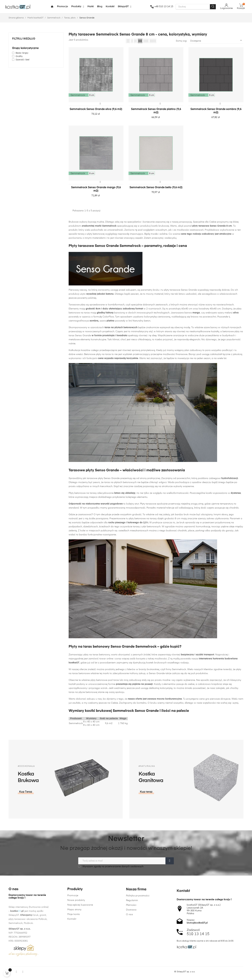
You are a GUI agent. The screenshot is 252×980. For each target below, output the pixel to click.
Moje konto (74, 953)
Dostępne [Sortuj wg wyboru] (216, 40)
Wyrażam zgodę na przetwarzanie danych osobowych (111, 866)
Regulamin (132, 957)
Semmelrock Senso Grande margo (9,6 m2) (96, 189)
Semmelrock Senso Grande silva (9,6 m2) (96, 109)
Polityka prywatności (138, 952)
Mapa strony (74, 949)
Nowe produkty (76, 939)
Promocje (73, 935)
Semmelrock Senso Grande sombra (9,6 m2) (216, 111)
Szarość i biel (22, 60)
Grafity (19, 56)
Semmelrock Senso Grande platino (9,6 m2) (156, 111)
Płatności (131, 961)
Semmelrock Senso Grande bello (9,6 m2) (156, 188)
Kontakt (72, 958)
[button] (206, 792)
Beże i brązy (22, 53)
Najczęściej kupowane (80, 944)
